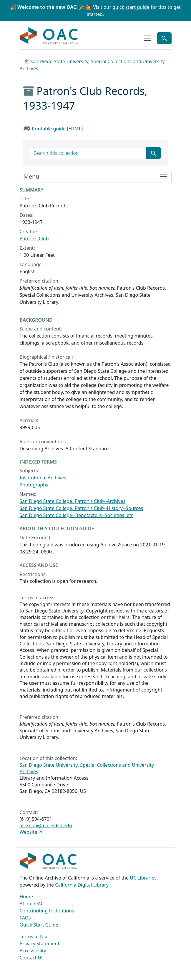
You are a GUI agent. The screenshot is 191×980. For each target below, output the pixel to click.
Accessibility (33, 951)
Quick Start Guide (39, 925)
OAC (49, 36)
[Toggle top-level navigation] (147, 38)
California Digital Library (82, 885)
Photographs (34, 485)
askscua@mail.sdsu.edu (46, 825)
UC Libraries (143, 878)
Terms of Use (34, 937)
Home (26, 897)
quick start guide (131, 7)
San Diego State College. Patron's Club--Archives (73, 501)
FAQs (25, 918)
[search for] (88, 153)
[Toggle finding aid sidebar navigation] (96, 177)
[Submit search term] (154, 153)
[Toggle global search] (164, 38)
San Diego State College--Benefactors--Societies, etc (77, 515)
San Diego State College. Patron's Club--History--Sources (82, 508)
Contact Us (32, 958)
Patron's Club (34, 239)
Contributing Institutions (47, 911)
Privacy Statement (40, 944)
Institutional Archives (43, 478)
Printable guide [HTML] (57, 129)
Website (29, 832)
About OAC (32, 904)
